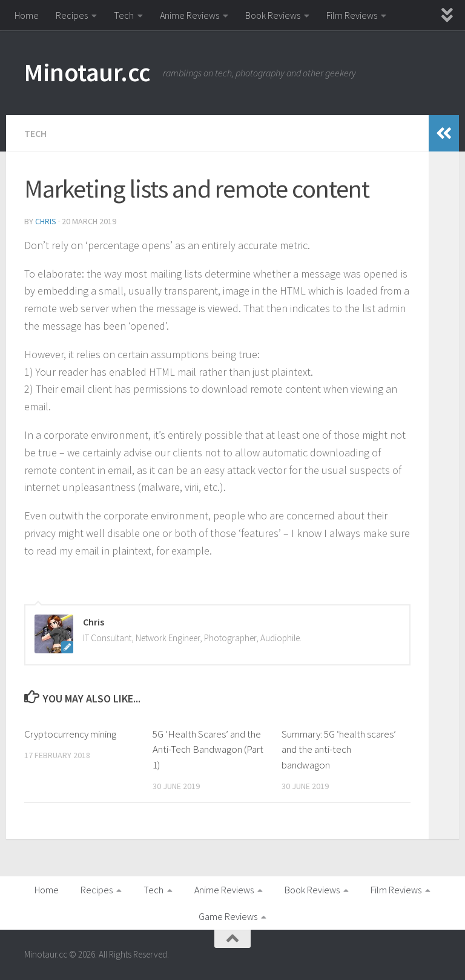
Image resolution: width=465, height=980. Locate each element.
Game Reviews (228, 916)
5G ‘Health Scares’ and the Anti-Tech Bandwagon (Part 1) (208, 749)
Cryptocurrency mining (70, 734)
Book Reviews (273, 15)
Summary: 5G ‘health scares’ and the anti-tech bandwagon (339, 749)
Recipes (72, 15)
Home (27, 15)
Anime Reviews (190, 15)
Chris (46, 221)
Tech (124, 15)
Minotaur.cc (87, 72)
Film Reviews (352, 15)
